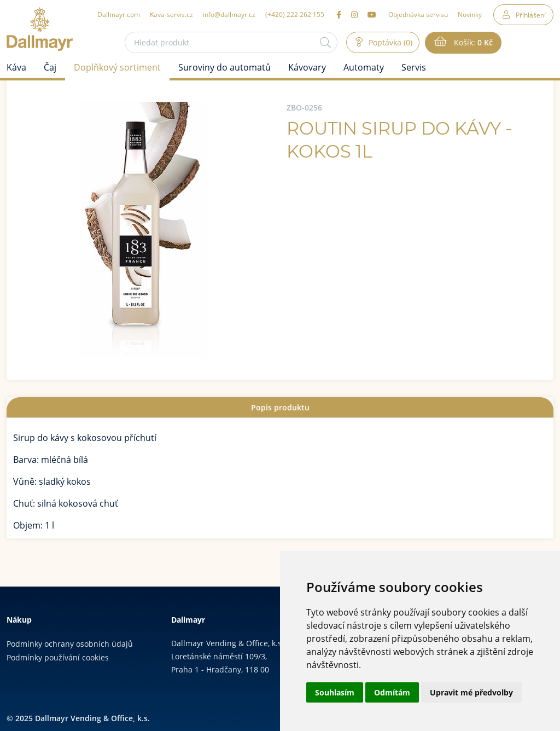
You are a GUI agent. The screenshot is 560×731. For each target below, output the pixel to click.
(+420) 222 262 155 (295, 14)
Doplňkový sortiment (117, 67)
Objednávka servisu (418, 14)
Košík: (472, 43)
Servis (414, 67)
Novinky (470, 14)
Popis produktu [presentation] (280, 407)
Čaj (50, 67)
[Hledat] (325, 42)
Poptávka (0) (389, 42)
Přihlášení (531, 15)
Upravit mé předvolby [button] (471, 692)
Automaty (364, 67)
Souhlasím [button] (335, 692)
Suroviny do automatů (224, 67)
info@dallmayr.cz (229, 14)
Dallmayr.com (119, 14)
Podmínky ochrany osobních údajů (70, 644)
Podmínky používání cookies (58, 657)
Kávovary (307, 67)
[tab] (280, 407)
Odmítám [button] (392, 692)
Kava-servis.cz (171, 14)
